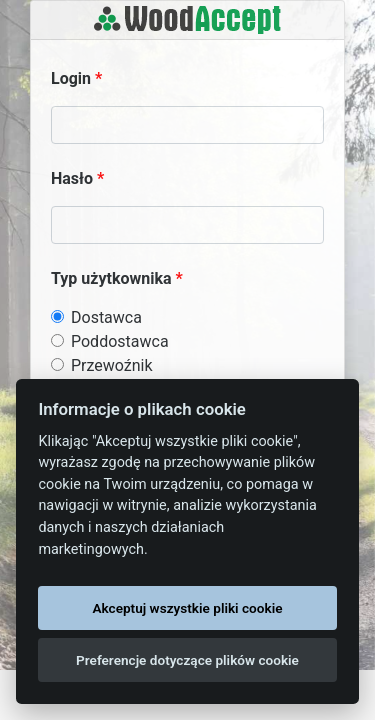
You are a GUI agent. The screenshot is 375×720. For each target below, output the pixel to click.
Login (71, 78)
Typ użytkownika (111, 278)
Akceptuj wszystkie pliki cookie (187, 608)
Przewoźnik (112, 365)
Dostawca (106, 317)
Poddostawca (120, 341)
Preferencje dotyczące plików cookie (187, 660)
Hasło (72, 178)
